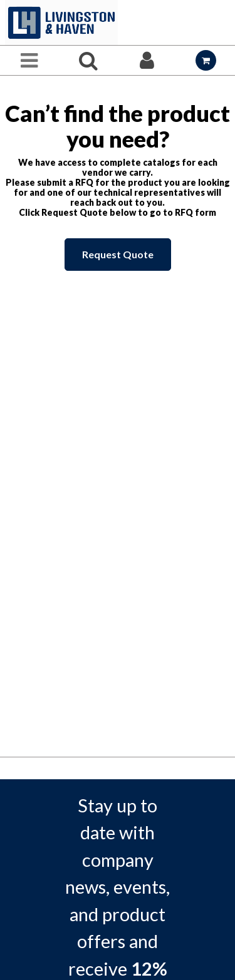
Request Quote (118, 254)
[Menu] (29, 60)
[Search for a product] (88, 60)
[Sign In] (147, 60)
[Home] (61, 23)
